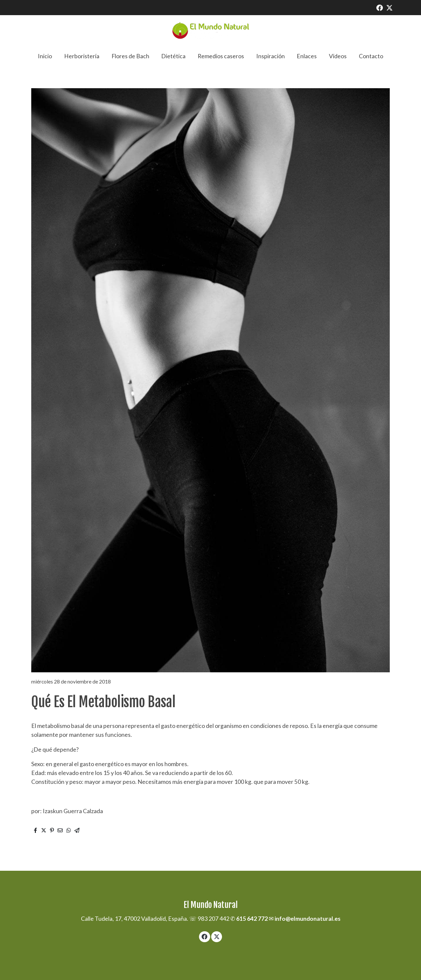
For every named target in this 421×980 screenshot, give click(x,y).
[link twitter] (389, 7)
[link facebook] (380, 7)
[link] (210, 30)
